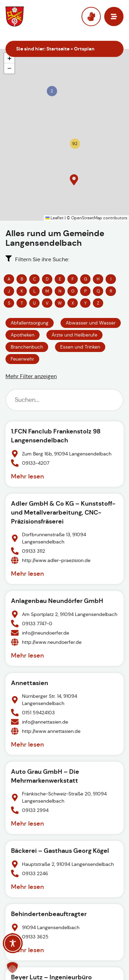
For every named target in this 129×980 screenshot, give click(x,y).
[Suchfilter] (64, 400)
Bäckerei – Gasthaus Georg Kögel (60, 851)
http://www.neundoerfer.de (52, 642)
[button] (51, 90)
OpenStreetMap (87, 218)
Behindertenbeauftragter (49, 914)
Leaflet (55, 218)
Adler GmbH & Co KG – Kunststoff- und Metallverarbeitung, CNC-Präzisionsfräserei (63, 512)
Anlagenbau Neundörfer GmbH (57, 601)
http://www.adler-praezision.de (56, 560)
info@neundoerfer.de (46, 633)
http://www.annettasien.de (51, 731)
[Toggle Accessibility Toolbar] (13, 943)
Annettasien (30, 683)
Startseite (58, 49)
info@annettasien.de (45, 722)
